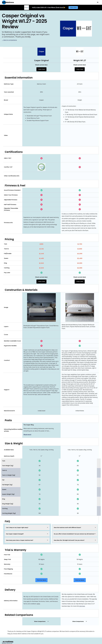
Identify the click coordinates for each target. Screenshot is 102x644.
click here (82, 606)
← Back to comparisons (9, 40)
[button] (98, 2)
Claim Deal (73, 8)
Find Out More (41, 580)
